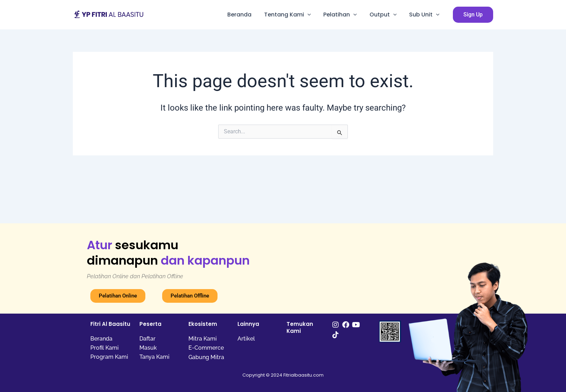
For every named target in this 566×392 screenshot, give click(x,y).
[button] (473, 15)
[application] (312, 15)
